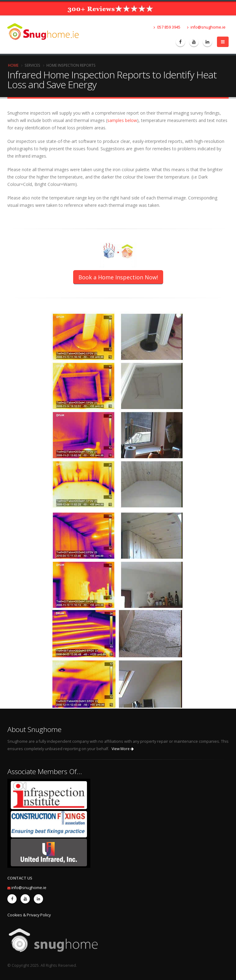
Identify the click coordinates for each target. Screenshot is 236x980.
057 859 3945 (167, 27)
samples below (122, 120)
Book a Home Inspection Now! (118, 277)
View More (123, 749)
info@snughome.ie (206, 27)
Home (13, 65)
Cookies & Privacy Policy (29, 915)
